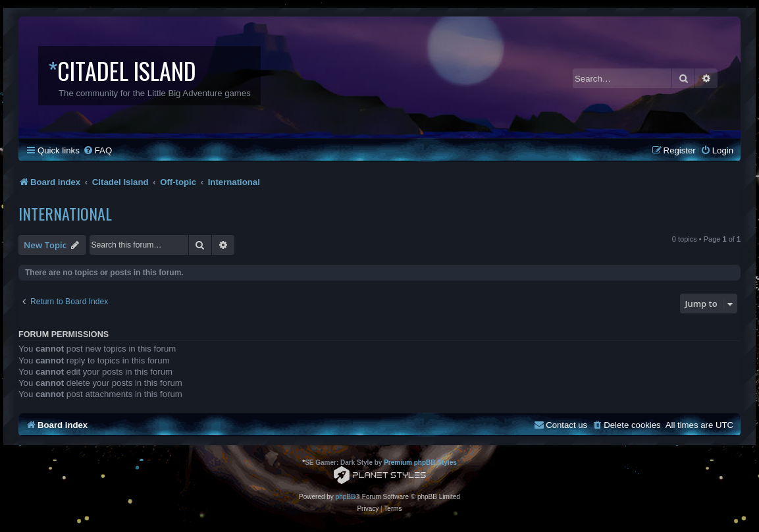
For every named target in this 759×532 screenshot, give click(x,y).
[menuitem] (97, 150)
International (65, 213)
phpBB (346, 497)
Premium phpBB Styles (420, 463)
